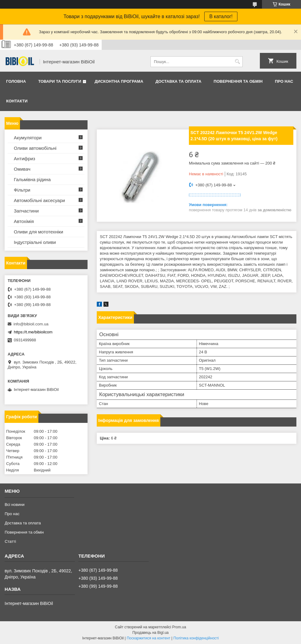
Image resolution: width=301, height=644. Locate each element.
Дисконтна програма (119, 81)
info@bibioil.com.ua (31, 324)
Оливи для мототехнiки (39, 232)
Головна (16, 81)
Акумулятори (28, 138)
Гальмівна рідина (32, 179)
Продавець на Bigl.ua (150, 633)
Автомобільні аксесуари (39, 200)
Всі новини (15, 505)
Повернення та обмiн (238, 81)
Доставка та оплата (178, 81)
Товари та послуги (60, 81)
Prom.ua (179, 627)
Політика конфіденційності (196, 638)
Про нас (284, 81)
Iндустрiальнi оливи (35, 242)
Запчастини (26, 211)
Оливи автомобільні (35, 148)
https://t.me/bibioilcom (33, 332)
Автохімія (24, 221)
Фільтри (22, 190)
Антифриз (24, 159)
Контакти (17, 101)
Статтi (10, 541)
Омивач (22, 169)
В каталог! (221, 16)
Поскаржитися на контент (148, 638)
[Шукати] (237, 62)
